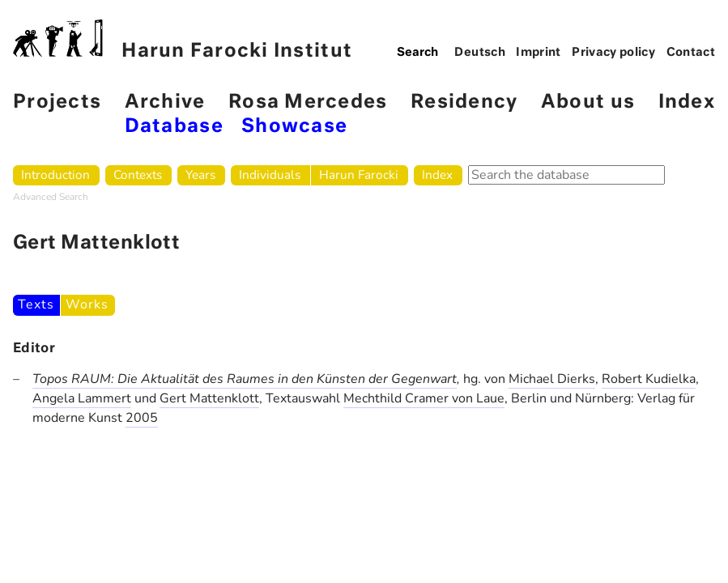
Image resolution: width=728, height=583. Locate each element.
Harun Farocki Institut (183, 40)
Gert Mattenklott (209, 398)
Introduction (55, 174)
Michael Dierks (552, 379)
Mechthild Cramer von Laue (424, 398)
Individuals (270, 174)
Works (87, 304)
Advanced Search (51, 197)
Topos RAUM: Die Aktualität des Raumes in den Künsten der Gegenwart (245, 379)
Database (174, 127)
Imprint (539, 53)
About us (588, 102)
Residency (464, 102)
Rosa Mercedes (308, 102)
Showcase (294, 127)
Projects (57, 102)
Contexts (138, 174)
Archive (165, 102)
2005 (142, 418)
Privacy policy (613, 53)
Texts (36, 304)
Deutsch (480, 53)
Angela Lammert (82, 398)
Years (200, 174)
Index (687, 102)
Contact (691, 53)
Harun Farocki (359, 174)
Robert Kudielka (649, 379)
